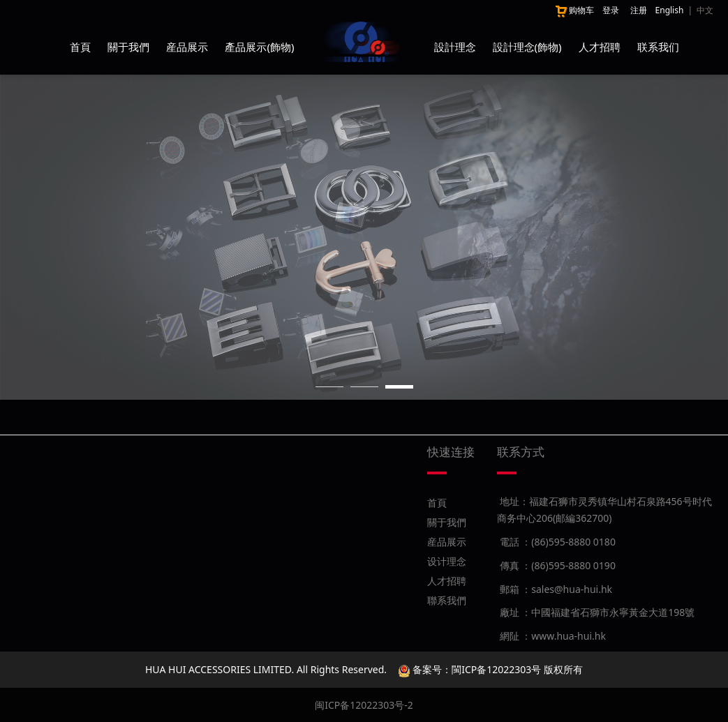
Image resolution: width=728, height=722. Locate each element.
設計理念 (455, 47)
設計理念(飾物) (527, 47)
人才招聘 (600, 47)
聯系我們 (447, 600)
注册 (639, 10)
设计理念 (447, 561)
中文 (705, 10)
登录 (611, 10)
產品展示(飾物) (259, 47)
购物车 (574, 10)
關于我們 (128, 47)
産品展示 (187, 47)
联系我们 (658, 47)
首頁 (80, 47)
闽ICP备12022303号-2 (364, 705)
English (670, 10)
